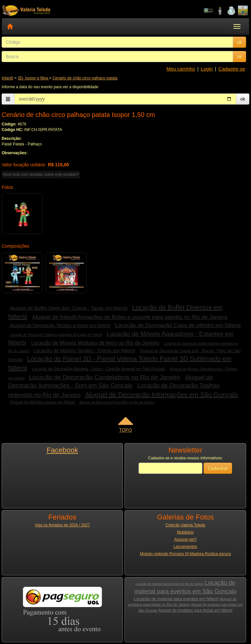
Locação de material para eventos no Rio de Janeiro (170, 584)
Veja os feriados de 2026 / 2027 (62, 525)
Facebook (62, 450)
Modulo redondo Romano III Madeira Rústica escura (185, 554)
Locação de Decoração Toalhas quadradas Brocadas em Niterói (56, 335)
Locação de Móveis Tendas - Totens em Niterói (84, 350)
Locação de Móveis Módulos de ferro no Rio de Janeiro (95, 343)
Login (207, 69)
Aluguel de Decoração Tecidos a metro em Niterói (60, 325)
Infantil (7, 78)
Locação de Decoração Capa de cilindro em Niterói (178, 325)
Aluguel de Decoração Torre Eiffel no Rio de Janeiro (117, 402)
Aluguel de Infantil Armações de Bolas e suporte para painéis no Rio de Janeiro (130, 317)
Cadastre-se (232, 69)
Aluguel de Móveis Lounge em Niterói (42, 402)
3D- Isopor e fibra (33, 78)
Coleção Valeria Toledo (185, 525)
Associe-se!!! (185, 539)
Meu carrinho (181, 69)
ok (239, 42)
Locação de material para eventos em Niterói (176, 599)
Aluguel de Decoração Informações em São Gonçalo (162, 395)
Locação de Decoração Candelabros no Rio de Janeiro (104, 377)
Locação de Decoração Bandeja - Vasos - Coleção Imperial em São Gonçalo (99, 369)
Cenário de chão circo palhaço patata (85, 78)
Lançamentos (185, 547)
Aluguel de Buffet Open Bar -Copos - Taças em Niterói (69, 308)
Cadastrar (218, 468)
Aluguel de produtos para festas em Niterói (195, 610)
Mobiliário (185, 532)
